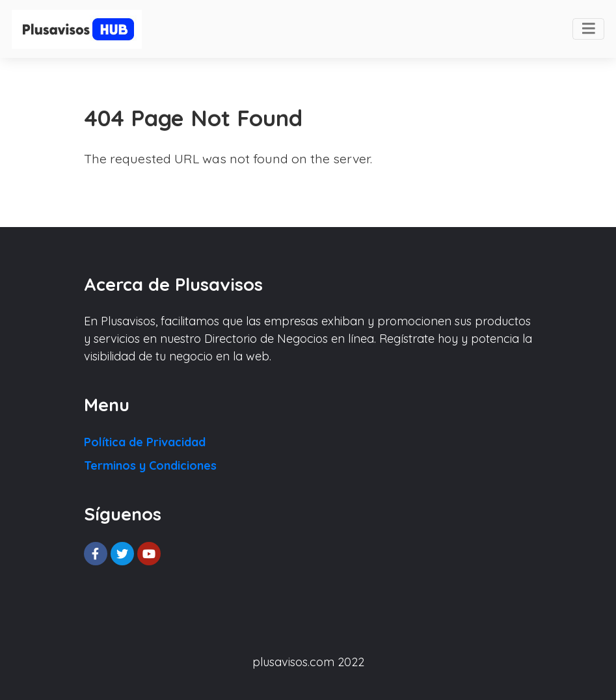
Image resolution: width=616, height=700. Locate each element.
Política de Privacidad (145, 442)
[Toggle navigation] (588, 29)
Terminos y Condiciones (150, 465)
